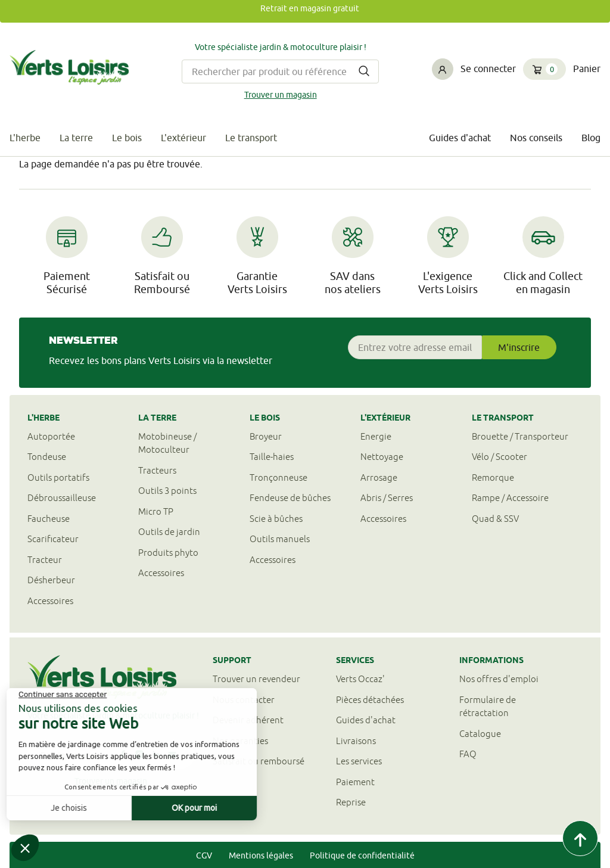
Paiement (355, 782)
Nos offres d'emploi (499, 679)
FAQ (468, 754)
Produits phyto (168, 553)
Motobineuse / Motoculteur (167, 443)
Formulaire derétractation (488, 707)
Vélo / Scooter (499, 457)
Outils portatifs (58, 477)
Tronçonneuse (278, 477)
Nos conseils (536, 138)
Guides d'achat (460, 138)
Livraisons (356, 741)
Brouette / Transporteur (520, 436)
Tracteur (45, 560)
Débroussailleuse (62, 498)
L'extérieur (183, 138)
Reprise (351, 802)
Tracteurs (157, 470)
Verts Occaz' (360, 679)
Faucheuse (49, 519)
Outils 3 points (167, 491)
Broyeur (266, 436)
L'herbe (25, 138)
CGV (204, 855)
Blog (591, 138)
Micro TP (156, 511)
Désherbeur (51, 580)
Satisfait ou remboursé (259, 761)
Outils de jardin (169, 532)
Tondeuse (47, 457)
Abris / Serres (387, 498)
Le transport (251, 138)
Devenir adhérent (248, 720)
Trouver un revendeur (256, 679)
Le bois (127, 138)
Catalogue (480, 734)
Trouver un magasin (281, 95)
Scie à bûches (276, 519)
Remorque (493, 477)
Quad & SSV (495, 519)
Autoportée (51, 436)
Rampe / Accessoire (510, 498)
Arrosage (379, 477)
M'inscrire (519, 347)
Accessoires (50, 601)
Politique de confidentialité (362, 855)
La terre (76, 138)
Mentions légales (261, 855)
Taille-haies (272, 457)
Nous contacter (244, 700)
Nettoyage (382, 457)
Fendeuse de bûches (290, 498)
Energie (376, 436)
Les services (359, 761)
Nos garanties (240, 741)
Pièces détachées (370, 700)
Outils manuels (280, 539)
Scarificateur (53, 539)
